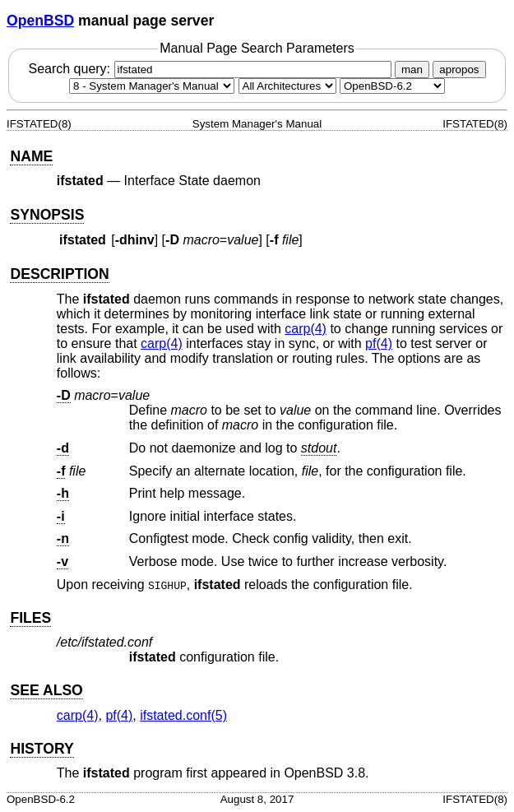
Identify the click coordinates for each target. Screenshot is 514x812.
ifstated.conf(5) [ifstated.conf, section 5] (183, 715)
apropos (459, 70)
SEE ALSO (46, 690)
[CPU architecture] (287, 86)
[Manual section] (152, 86)
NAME (31, 156)
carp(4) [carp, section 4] (306, 329)
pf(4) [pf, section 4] (379, 343)
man (412, 70)
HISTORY (42, 749)
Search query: (211, 69)
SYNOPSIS (47, 215)
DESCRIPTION (59, 274)
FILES (30, 618)
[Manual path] (392, 86)
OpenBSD (40, 21)
